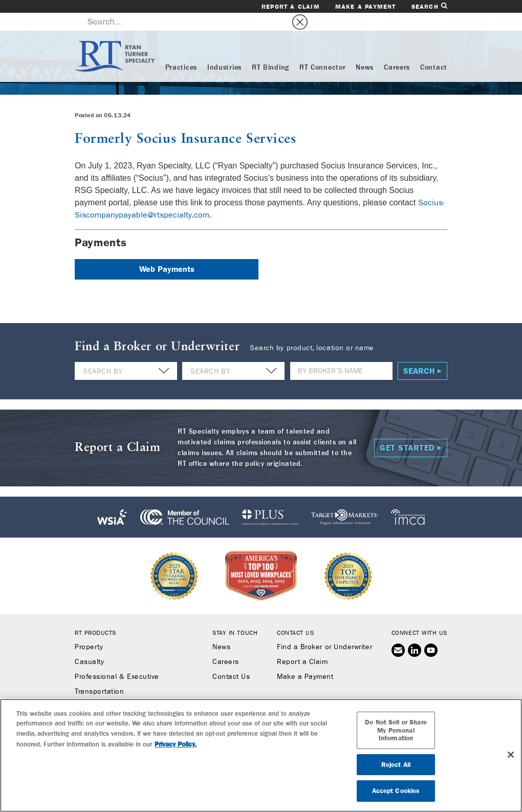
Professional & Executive (117, 659)
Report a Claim (291, 7)
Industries (224, 50)
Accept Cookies (396, 791)
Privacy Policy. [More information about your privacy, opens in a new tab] (176, 744)
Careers (397, 50)
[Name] (341, 353)
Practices (181, 50)
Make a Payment (366, 7)
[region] (261, 755)
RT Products (95, 615)
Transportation (100, 674)
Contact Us (231, 659)
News (365, 50)
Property (89, 629)
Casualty (89, 644)
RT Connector (322, 50)
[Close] (511, 755)
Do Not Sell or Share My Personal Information (396, 730)
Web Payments (167, 251)
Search (429, 6)
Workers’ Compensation (115, 689)
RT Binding (270, 50)
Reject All (396, 765)
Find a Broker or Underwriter (324, 629)
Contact (434, 50)
